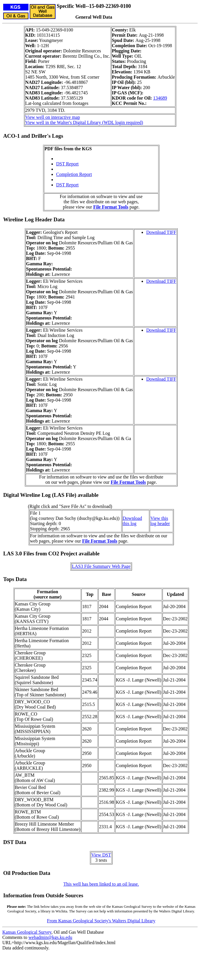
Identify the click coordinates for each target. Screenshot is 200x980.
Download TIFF (161, 232)
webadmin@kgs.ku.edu (50, 937)
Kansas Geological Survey (27, 932)
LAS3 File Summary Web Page (101, 566)
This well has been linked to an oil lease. (101, 884)
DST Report (67, 164)
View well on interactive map (53, 117)
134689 (160, 98)
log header (160, 523)
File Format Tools (111, 207)
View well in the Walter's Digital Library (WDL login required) (84, 122)
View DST (101, 855)
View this (159, 518)
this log (130, 523)
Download (132, 518)
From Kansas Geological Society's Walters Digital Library (101, 921)
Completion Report (74, 174)
